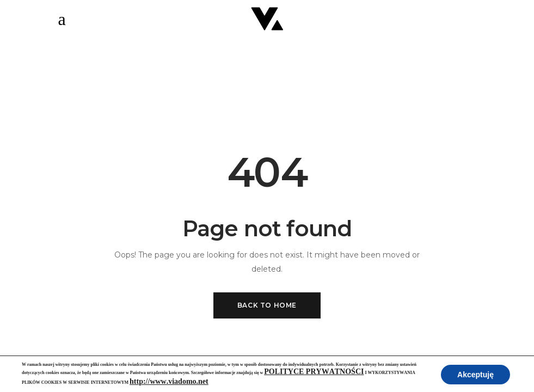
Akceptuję (475, 375)
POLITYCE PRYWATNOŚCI (314, 372)
